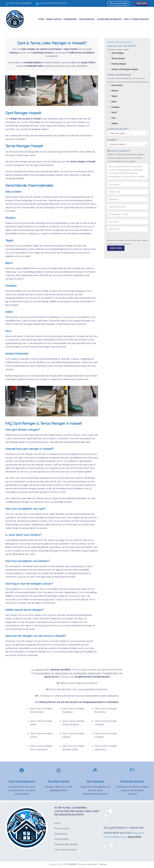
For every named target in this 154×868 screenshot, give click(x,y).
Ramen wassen (54, 19)
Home (41, 19)
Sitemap (103, 864)
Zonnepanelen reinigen (109, 19)
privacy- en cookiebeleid (122, 244)
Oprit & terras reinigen (136, 19)
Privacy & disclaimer (88, 864)
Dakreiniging (70, 19)
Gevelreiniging (87, 19)
